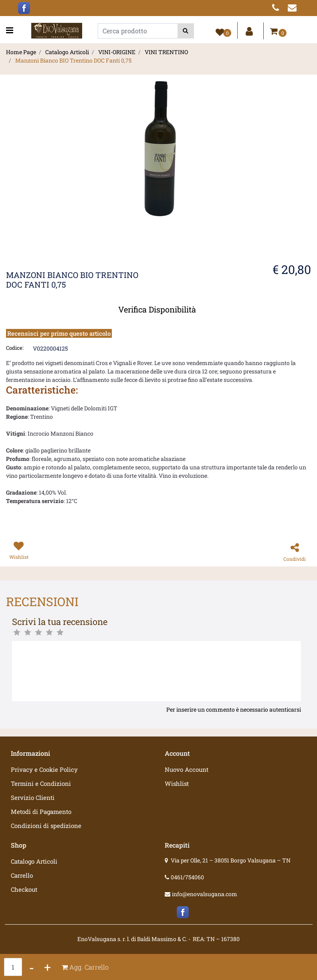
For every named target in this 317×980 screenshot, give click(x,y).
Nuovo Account (187, 769)
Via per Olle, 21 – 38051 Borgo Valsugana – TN (231, 860)
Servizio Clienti (33, 797)
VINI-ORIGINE (117, 52)
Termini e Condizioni (41, 783)
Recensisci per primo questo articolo (59, 333)
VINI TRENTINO (166, 52)
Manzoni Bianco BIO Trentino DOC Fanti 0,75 (73, 60)
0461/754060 (187, 877)
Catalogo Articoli (67, 52)
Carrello (22, 875)
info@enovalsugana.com (205, 894)
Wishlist (177, 783)
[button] (186, 31)
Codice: (15, 348)
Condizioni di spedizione (46, 826)
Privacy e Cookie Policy (44, 769)
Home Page (21, 52)
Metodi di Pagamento (41, 812)
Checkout (24, 889)
